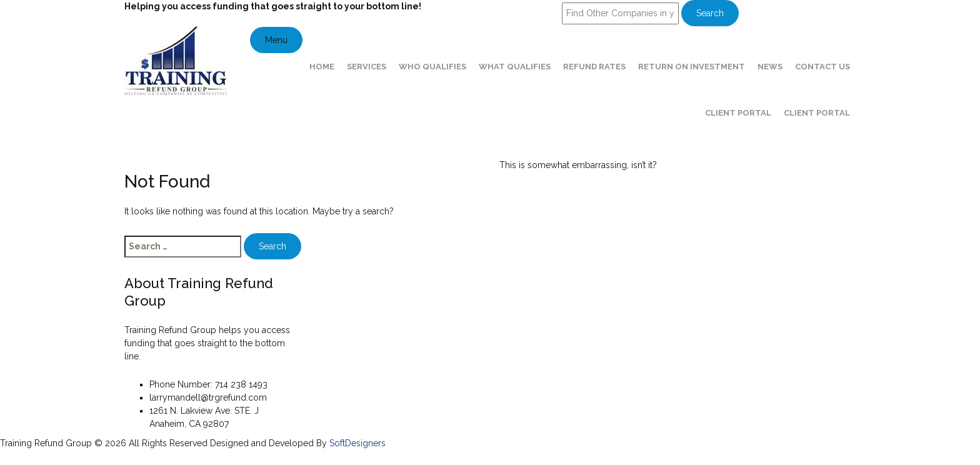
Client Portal (738, 113)
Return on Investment (692, 67)
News (770, 67)
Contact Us (822, 67)
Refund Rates (594, 67)
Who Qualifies (432, 67)
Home (322, 67)
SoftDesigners (357, 443)
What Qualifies (515, 67)
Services (367, 67)
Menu (276, 40)
